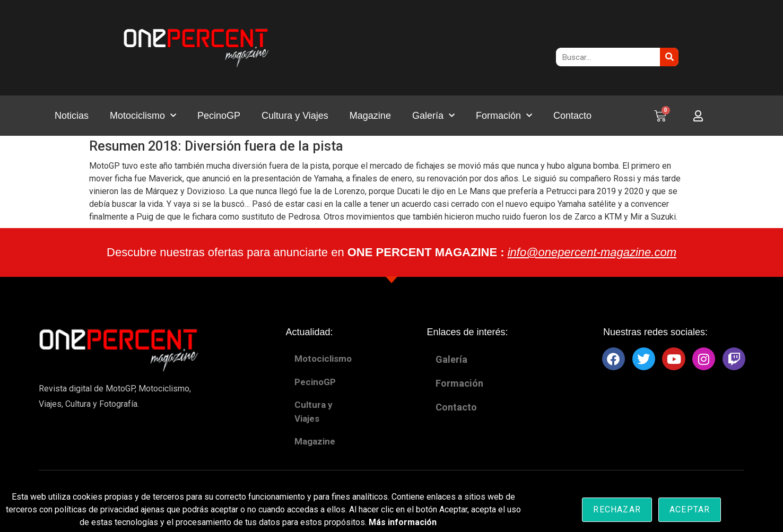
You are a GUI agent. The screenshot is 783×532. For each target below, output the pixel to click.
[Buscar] (669, 57)
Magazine (370, 116)
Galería (433, 116)
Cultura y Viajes (295, 116)
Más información (403, 522)
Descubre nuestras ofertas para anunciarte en (391, 252)
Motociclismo (143, 116)
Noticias (72, 116)
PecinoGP (219, 116)
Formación (504, 116)
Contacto (572, 116)
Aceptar (690, 509)
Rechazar (617, 509)
